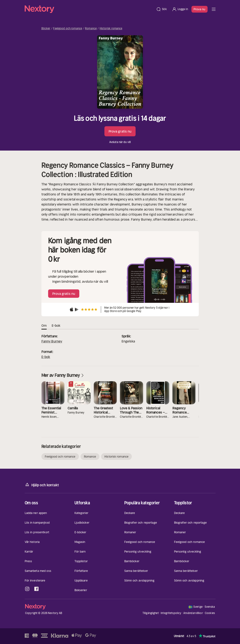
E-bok (46, 357)
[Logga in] (180, 9)
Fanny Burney (52, 341)
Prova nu (200, 9)
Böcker (46, 29)
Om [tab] (44, 325)
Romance (91, 29)
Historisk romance (111, 29)
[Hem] (89, 9)
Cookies (210, 613)
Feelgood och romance (68, 29)
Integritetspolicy (171, 613)
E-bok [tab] (56, 325)
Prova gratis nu (120, 131)
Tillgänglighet (151, 613)
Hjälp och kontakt (42, 485)
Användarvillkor (193, 613)
